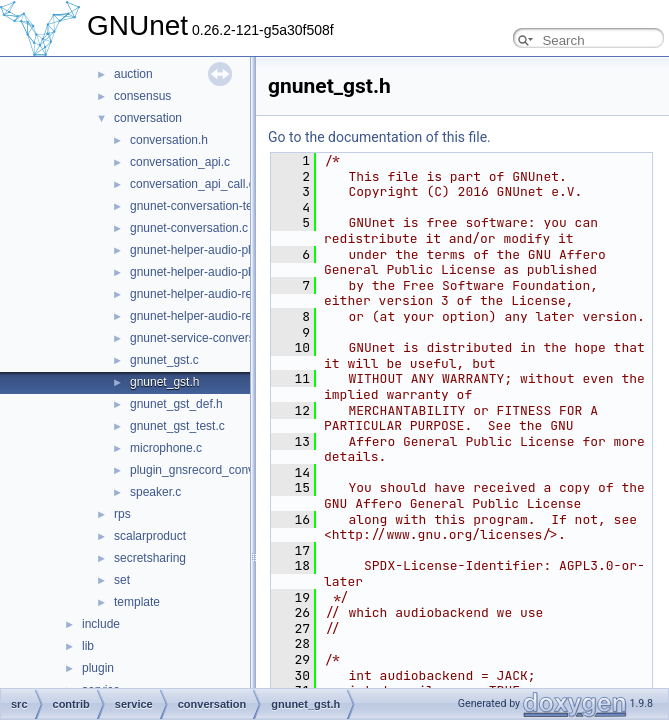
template (137, 602)
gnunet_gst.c (164, 360)
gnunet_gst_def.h (176, 404)
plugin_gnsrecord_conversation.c (218, 470)
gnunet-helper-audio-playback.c (214, 272)
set (122, 580)
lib (88, 646)
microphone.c (166, 448)
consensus (142, 96)
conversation (148, 118)
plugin (98, 668)
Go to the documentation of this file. (379, 137)
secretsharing (150, 558)
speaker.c (155, 492)
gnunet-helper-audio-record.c (207, 316)
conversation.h (169, 140)
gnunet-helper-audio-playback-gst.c (224, 250)
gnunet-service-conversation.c (210, 338)
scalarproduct (150, 536)
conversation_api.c (180, 162)
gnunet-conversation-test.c (200, 206)
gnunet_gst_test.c (177, 426)
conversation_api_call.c (192, 184)
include (101, 624)
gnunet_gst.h (164, 382)
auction (133, 74)
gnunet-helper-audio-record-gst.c (217, 294)
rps (122, 514)
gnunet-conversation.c (189, 228)
